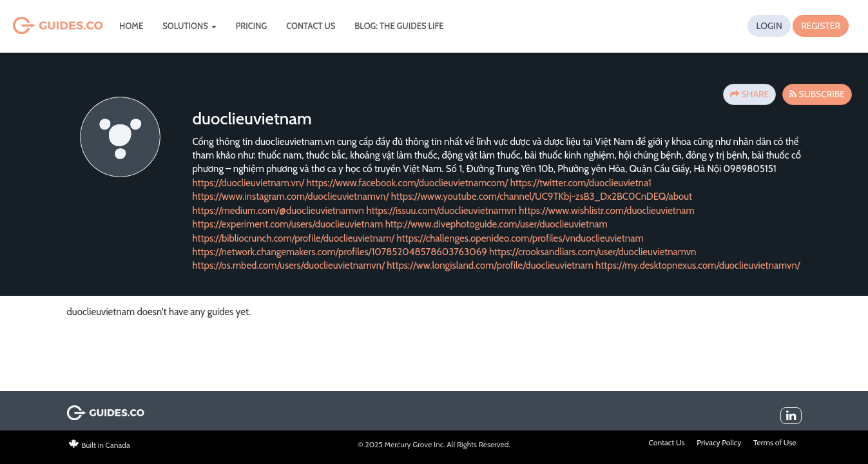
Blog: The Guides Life (399, 26)
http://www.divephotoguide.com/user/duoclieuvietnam (497, 224)
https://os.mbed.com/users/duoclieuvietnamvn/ (289, 266)
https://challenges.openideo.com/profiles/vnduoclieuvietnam (520, 238)
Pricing (252, 26)
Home (131, 26)
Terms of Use (775, 442)
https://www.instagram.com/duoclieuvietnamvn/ (291, 197)
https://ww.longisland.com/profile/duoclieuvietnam (490, 266)
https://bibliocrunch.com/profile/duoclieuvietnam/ (294, 238)
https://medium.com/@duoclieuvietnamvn (279, 211)
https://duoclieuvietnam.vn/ (249, 183)
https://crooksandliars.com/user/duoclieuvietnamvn (593, 252)
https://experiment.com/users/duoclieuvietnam (288, 224)
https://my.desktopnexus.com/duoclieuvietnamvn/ (698, 266)
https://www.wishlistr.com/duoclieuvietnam (606, 211)
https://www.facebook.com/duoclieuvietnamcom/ (408, 183)
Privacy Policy (719, 442)
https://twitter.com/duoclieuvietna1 (581, 183)
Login (769, 26)
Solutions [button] (189, 26)
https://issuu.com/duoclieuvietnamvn (441, 211)
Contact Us (311, 26)
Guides (40, 26)
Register (821, 26)
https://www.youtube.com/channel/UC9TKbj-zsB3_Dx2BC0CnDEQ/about (542, 197)
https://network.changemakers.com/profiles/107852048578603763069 (340, 252)
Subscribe (817, 94)
